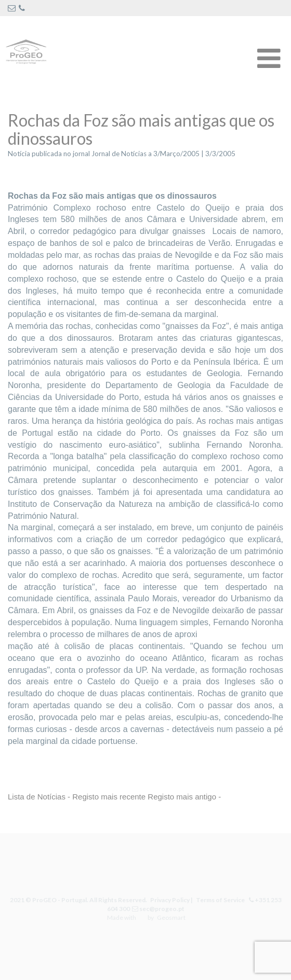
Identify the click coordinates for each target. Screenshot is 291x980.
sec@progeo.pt (161, 909)
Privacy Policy (170, 900)
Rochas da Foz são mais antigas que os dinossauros (141, 129)
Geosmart (171, 917)
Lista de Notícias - (39, 797)
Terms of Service (219, 900)
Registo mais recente (109, 797)
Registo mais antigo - (184, 797)
